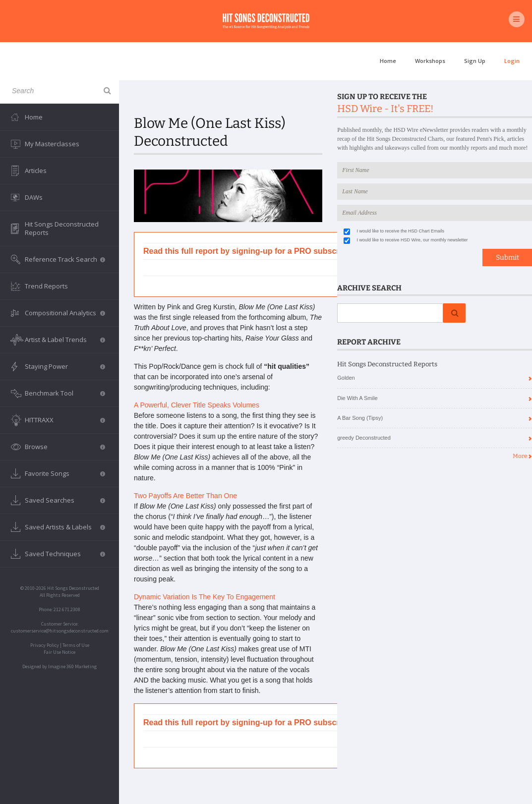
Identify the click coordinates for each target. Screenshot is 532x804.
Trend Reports (46, 286)
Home (388, 61)
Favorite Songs (65, 473)
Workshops (430, 61)
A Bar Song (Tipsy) (360, 418)
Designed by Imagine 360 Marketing (59, 666)
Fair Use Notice (59, 652)
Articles (36, 171)
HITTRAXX (65, 420)
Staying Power (65, 366)
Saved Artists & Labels (65, 527)
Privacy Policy (45, 645)
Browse (65, 447)
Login (512, 61)
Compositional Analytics (65, 313)
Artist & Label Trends (65, 340)
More (522, 456)
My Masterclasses (52, 144)
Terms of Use (76, 645)
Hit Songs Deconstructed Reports (62, 228)
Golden (346, 378)
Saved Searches (65, 500)
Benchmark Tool (65, 393)
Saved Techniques (65, 554)
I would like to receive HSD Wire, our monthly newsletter (413, 240)
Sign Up (475, 61)
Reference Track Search (65, 259)
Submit (507, 258)
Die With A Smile (357, 398)
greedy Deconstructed (364, 438)
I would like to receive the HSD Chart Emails (401, 231)
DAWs (34, 197)
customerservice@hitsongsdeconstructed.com (60, 631)
